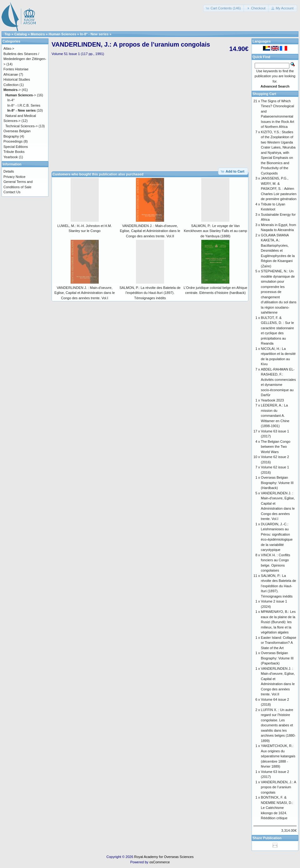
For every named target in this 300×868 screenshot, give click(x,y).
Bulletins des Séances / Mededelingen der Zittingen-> (25, 59)
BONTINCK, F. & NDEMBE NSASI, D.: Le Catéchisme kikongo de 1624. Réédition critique (277, 808)
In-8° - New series (94, 34)
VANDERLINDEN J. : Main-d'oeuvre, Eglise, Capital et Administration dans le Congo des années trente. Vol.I (85, 293)
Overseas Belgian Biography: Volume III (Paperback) (277, 658)
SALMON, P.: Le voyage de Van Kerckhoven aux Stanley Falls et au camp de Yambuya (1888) (215, 231)
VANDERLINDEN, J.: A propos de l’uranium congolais (278, 787)
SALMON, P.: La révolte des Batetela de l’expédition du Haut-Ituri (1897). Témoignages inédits (150, 293)
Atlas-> (9, 48)
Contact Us (12, 192)
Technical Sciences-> (22, 126)
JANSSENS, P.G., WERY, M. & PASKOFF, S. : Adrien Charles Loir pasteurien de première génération (279, 189)
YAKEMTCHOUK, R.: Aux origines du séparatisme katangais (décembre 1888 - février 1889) (278, 756)
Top (7, 34)
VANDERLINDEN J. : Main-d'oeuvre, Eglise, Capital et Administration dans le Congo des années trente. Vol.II (150, 231)
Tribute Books (14, 152)
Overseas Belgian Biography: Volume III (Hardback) (277, 483)
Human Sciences (62, 34)
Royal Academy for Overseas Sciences (164, 857)
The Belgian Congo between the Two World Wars (276, 447)
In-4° (11, 100)
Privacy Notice (14, 177)
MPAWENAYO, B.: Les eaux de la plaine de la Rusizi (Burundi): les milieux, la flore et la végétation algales (278, 622)
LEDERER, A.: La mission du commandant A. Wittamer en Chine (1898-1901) (275, 416)
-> (12, 90)
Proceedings (13, 141)
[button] (224, 8)
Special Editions (16, 147)
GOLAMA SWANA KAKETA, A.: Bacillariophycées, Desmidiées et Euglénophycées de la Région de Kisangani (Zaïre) (278, 251)
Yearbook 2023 (272, 400)
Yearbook (11, 157)
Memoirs (38, 34)
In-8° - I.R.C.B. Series (24, 105)
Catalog (21, 34)
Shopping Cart (264, 94)
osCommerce (160, 862)
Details (9, 171)
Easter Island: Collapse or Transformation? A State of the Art (279, 643)
